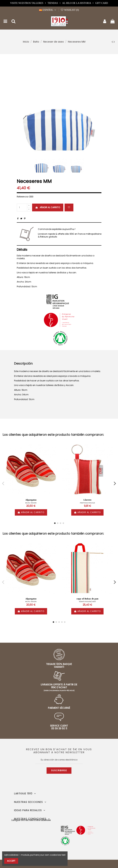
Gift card (102, 3)
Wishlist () (70, 10)
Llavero (87, 500)
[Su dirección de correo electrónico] (59, 760)
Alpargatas (31, 500)
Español (48, 10)
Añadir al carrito (48, 207)
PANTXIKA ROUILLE (87, 503)
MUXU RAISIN (31, 503)
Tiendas (53, 3)
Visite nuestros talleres (27, 3)
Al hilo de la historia (77, 3)
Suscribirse (59, 770)
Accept (11, 861)
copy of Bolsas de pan (87, 599)
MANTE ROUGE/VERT (87, 601)
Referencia (22, 197)
